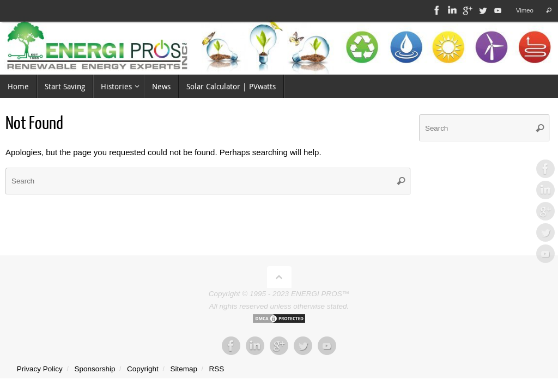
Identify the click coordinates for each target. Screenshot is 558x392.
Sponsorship (95, 369)
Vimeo (524, 11)
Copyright (143, 369)
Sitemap (184, 369)
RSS (217, 369)
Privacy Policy (40, 369)
